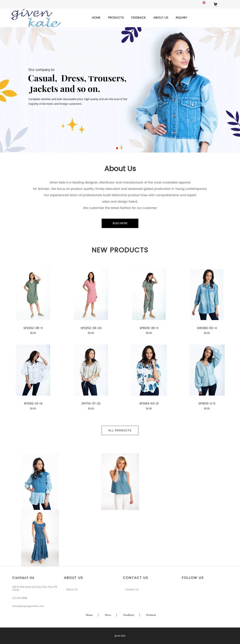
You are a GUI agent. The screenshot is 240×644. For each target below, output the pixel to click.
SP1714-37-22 (91, 403)
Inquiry (181, 18)
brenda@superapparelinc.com (28, 606)
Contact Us (132, 589)
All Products (120, 430)
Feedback (139, 18)
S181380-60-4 (207, 328)
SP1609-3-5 (207, 403)
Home (96, 18)
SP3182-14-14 (33, 403)
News (108, 615)
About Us (161, 18)
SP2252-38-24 (91, 328)
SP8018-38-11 (149, 328)
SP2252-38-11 (33, 328)
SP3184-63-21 (149, 403)
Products (116, 18)
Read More (120, 223)
